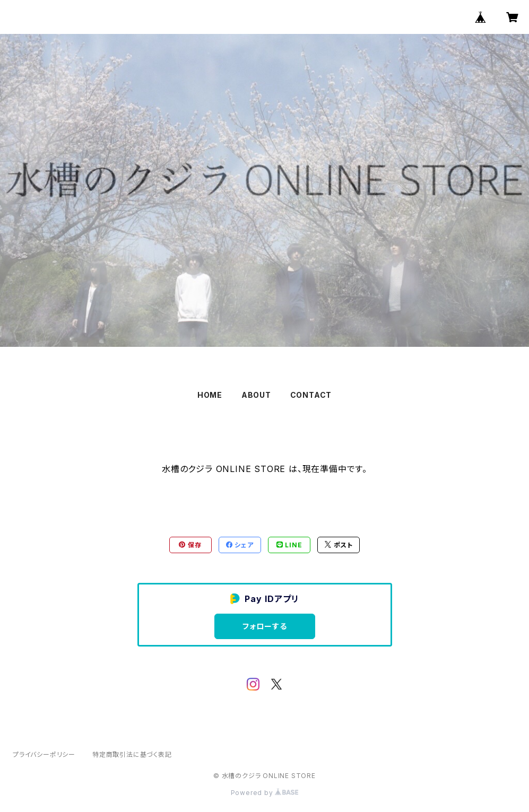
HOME (210, 395)
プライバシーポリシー (44, 754)
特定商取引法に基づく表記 (132, 754)
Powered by (265, 793)
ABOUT (256, 395)
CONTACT (311, 395)
